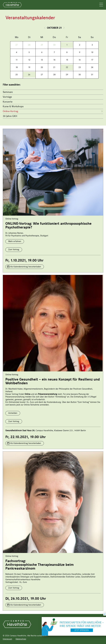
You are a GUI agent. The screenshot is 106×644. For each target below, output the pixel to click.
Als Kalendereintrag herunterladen (26, 267)
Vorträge (7, 97)
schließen (105, 614)
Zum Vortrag (14, 249)
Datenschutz (21, 639)
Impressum (7, 639)
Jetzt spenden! (82, 630)
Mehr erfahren (15, 241)
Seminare (8, 92)
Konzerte (8, 102)
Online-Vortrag (10, 111)
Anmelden (13, 413)
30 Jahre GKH (10, 116)
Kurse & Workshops (13, 106)
